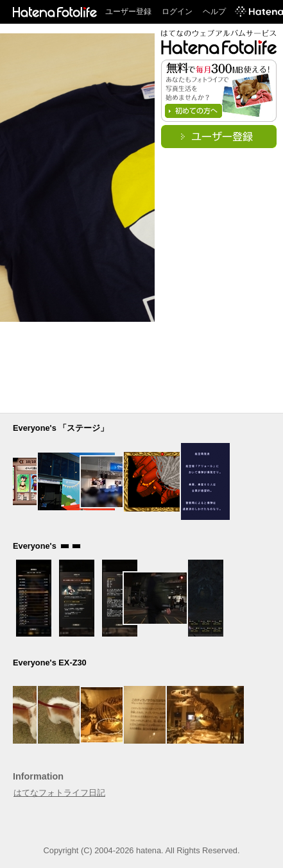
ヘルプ (214, 12)
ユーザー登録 (128, 12)
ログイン (177, 12)
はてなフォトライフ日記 (59, 793)
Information (38, 776)
